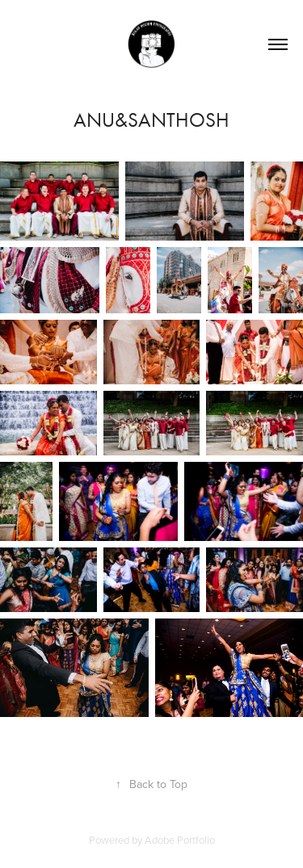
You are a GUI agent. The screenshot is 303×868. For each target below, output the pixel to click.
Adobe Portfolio (180, 840)
